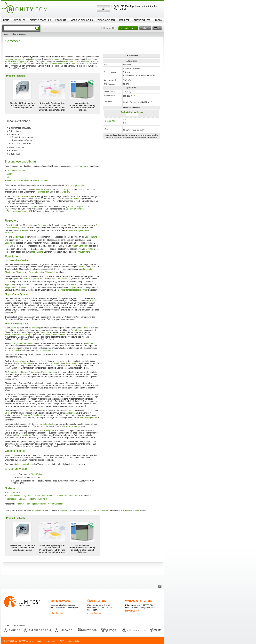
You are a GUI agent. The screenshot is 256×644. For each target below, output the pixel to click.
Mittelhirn (46, 335)
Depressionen (14, 372)
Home (5, 34)
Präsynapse (61, 190)
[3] (85, 406)
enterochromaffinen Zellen (18, 180)
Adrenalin (33, 59)
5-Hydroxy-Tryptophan (31, 415)
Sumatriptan (88, 269)
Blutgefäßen (10, 243)
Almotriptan (10, 272)
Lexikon (13, 34)
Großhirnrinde (26, 363)
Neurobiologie (40, 504)
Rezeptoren (43, 225)
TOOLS (158, 20)
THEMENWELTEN (142, 20)
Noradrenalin (20, 59)
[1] (134, 95)
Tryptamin (23, 61)
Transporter (34, 207)
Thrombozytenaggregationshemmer (72, 290)
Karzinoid (92, 301)
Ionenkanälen (23, 230)
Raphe (13, 328)
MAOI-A (90, 411)
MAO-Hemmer (48, 496)
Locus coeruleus (46, 350)
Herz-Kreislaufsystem (17, 237)
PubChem (11, 492)
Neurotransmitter (92, 61)
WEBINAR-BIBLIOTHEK (82, 20)
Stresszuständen (19, 361)
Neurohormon (77, 330)
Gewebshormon (69, 61)
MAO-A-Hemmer (75, 199)
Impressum (50, 641)
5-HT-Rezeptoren (31, 279)
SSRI (38, 496)
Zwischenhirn (72, 363)
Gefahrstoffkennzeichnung (132, 112)
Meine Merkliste (110, 28)
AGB (62, 641)
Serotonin (35, 510)
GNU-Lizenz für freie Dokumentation (94, 510)
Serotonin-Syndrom (88, 418)
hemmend (91, 343)
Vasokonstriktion (72, 285)
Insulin (26, 435)
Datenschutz (74, 641)
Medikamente (37, 252)
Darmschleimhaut (41, 180)
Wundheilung (26, 288)
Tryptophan (84, 166)
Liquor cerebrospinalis (74, 426)
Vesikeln (40, 190)
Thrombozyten (43, 192)
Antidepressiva (72, 413)
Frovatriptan (34, 272)
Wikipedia (63, 510)
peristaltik (30, 298)
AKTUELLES (20, 20)
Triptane (49, 272)
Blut (73, 64)
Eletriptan (20, 272)
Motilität (89, 249)
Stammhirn (45, 332)
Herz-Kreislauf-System (55, 64)
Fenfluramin (62, 496)
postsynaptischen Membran (24, 343)
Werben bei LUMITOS (138, 601)
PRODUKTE (61, 20)
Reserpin (73, 496)
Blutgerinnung (91, 237)
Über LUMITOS (97, 601)
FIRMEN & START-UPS (40, 20)
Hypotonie (9, 285)
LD (106, 129)
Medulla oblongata (25, 335)
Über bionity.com (60, 601)
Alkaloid (11, 61)
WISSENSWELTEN (106, 20)
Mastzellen (64, 192)
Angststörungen (49, 372)
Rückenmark (10, 335)
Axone (85, 328)
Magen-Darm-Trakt (80, 246)
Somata (35, 328)
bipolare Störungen (29, 372)
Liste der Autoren (133, 510)
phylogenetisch (23, 464)
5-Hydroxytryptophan (76, 185)
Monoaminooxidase (26, 196)
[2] (15, 312)
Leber (9, 174)
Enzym (14, 196)
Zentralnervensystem (17, 64)
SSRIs (8, 413)
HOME (6, 20)
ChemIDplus (36, 474)
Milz (8, 177)
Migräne (83, 267)
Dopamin (9, 59)
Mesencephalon (59, 335)
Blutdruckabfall (64, 279)
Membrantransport (75, 207)
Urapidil (72, 288)
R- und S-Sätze (111, 121)
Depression (12, 499)
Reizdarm (32, 499)
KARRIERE (124, 20)
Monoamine (57, 59)
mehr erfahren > (56, 613)
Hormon (19, 435)
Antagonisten (83, 252)
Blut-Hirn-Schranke (43, 424)
